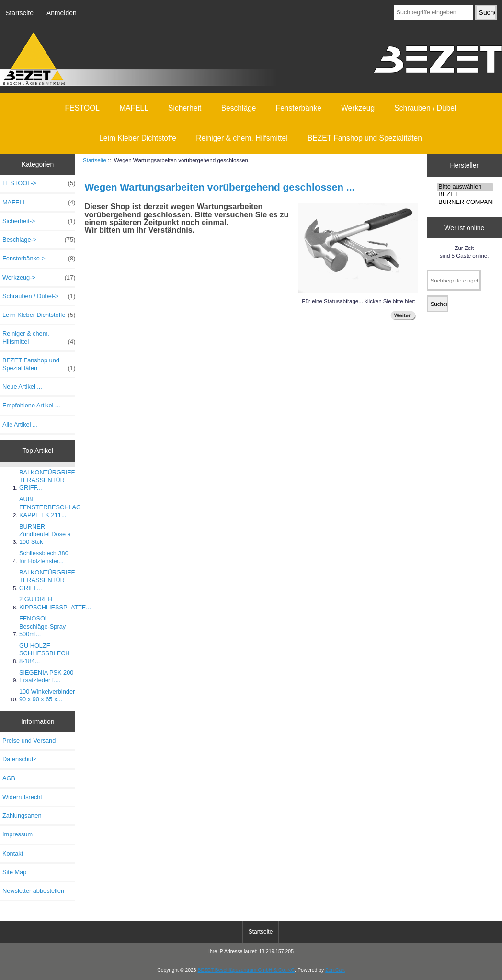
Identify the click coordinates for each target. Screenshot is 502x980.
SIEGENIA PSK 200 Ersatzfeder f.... (46, 676)
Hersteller (465, 165)
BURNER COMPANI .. (465, 202)
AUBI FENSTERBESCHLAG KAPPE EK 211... (50, 507)
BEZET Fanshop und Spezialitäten (365, 138)
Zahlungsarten (22, 816)
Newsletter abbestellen (33, 891)
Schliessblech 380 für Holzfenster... (44, 557)
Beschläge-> (39, 240)
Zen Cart (335, 970)
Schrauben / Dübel (425, 108)
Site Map (14, 872)
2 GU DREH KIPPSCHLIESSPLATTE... (55, 603)
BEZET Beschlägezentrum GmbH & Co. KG (246, 970)
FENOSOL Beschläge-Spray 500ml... (42, 626)
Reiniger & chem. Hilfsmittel (242, 138)
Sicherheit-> (39, 221)
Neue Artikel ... (22, 387)
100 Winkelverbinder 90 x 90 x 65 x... (47, 695)
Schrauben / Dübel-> (39, 296)
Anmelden (62, 13)
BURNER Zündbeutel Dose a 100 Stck (45, 534)
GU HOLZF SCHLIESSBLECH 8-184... (45, 653)
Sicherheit (185, 108)
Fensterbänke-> (39, 259)
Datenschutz (19, 759)
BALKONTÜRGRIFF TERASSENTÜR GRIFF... (47, 480)
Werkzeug (358, 108)
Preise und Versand (29, 740)
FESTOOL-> (39, 183)
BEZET (465, 194)
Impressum (17, 834)
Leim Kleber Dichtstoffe (138, 138)
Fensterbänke (299, 108)
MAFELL (134, 108)
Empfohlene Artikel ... (31, 405)
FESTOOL (83, 108)
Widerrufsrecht (22, 797)
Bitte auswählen (465, 187)
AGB (9, 778)
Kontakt (13, 853)
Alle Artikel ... (20, 424)
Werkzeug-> (39, 278)
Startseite (19, 13)
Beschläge (239, 108)
